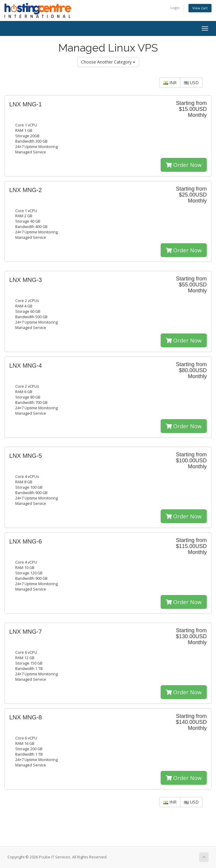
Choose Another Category (108, 62)
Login (175, 8)
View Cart (200, 8)
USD (191, 83)
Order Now (184, 165)
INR (170, 83)
